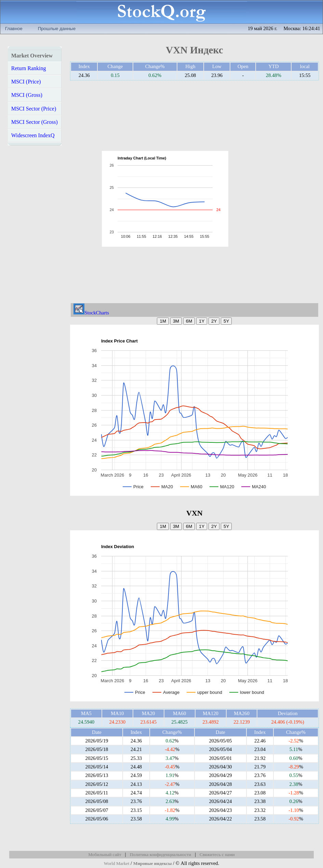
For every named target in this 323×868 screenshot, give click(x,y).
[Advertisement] (264, 199)
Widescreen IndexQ (33, 135)
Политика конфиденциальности (160, 854)
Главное (14, 29)
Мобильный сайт (105, 854)
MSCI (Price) (26, 82)
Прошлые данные (57, 29)
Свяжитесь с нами (217, 854)
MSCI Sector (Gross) (35, 122)
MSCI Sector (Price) (34, 109)
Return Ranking (29, 68)
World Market (117, 863)
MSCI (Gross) (27, 95)
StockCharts (91, 313)
